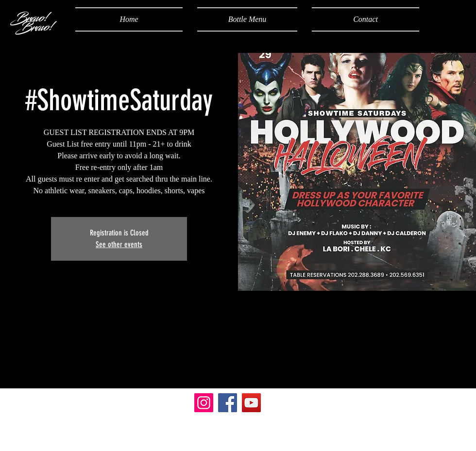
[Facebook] (228, 403)
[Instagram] (204, 403)
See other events (119, 244)
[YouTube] (251, 403)
